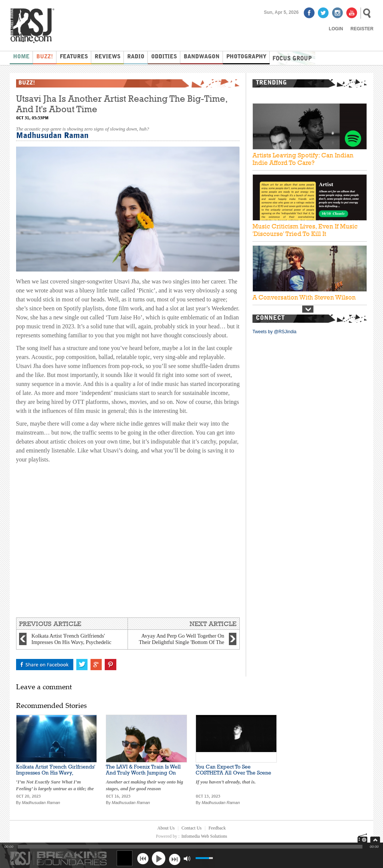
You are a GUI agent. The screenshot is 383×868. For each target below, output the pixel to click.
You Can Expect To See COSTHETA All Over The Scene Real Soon (233, 773)
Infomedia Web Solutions (204, 836)
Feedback (217, 828)
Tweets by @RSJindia (275, 332)
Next (308, 309)
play (159, 858)
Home (21, 57)
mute (187, 858)
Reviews (108, 57)
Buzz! (45, 57)
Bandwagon (202, 57)
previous (143, 858)
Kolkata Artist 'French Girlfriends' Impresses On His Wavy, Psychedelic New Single (56, 773)
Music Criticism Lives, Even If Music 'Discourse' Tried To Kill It (305, 230)
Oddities (164, 57)
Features (74, 57)
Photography (246, 57)
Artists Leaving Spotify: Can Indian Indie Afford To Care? (303, 159)
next (174, 858)
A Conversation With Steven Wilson (304, 297)
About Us (166, 828)
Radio (136, 57)
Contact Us (191, 828)
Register (362, 29)
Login (336, 29)
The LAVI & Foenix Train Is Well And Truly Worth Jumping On (143, 770)
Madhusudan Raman (52, 136)
